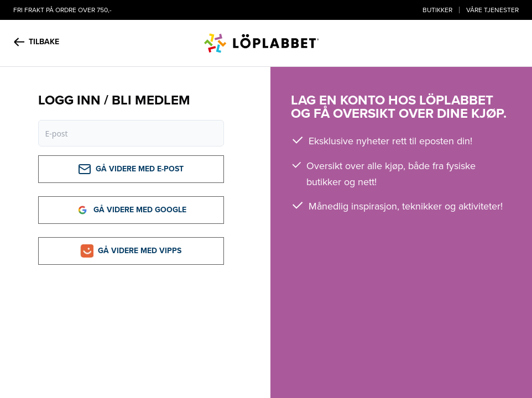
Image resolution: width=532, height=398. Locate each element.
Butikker (437, 10)
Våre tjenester (492, 10)
